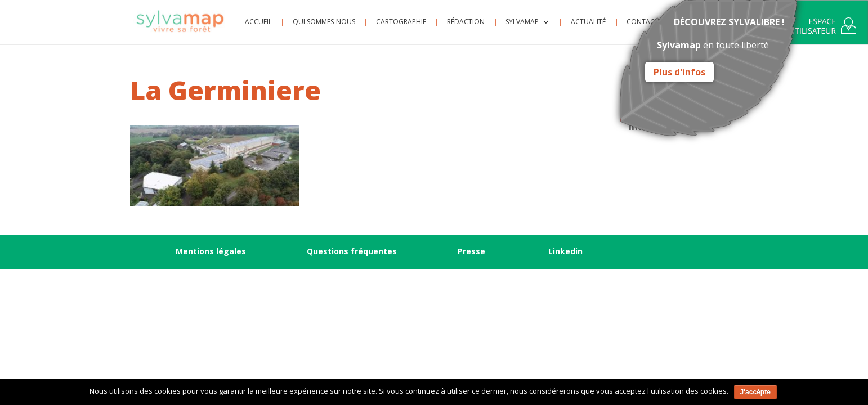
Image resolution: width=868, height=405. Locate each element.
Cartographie (401, 22)
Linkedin (565, 251)
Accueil (258, 22)
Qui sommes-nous (324, 22)
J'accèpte (755, 392)
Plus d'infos (679, 72)
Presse (471, 251)
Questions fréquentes (352, 251)
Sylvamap (522, 22)
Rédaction (466, 22)
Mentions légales (211, 251)
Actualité (588, 22)
